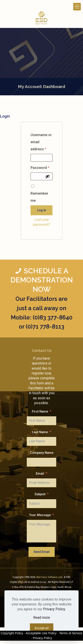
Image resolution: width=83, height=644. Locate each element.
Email (40, 474)
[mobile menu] (77, 7)
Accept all (42, 628)
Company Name (42, 453)
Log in (42, 210)
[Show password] (48, 176)
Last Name (40, 432)
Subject (40, 494)
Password (41, 168)
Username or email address (41, 143)
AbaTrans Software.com (50, 577)
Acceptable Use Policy (41, 633)
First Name (40, 412)
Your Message (40, 515)
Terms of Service (71, 633)
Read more (42, 618)
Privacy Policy (54, 609)
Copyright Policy (12, 633)
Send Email (42, 552)
